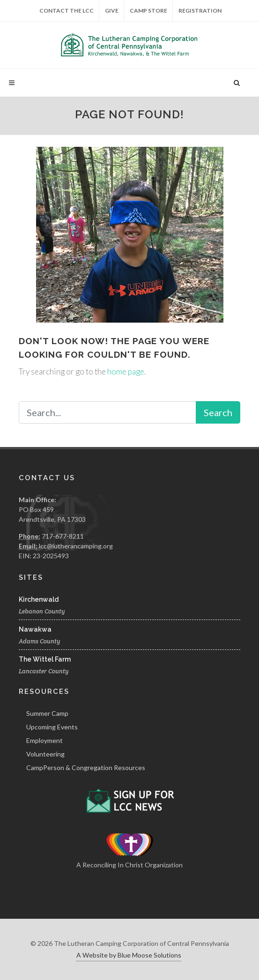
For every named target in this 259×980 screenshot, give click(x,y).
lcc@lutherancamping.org (76, 546)
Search (218, 412)
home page (126, 371)
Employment (44, 740)
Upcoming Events (52, 727)
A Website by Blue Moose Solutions (129, 955)
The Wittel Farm (45, 659)
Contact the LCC (67, 11)
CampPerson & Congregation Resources (86, 767)
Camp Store (148, 11)
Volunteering (45, 754)
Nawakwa (35, 629)
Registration (200, 11)
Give (112, 11)
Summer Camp (47, 713)
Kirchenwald (39, 599)
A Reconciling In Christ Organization (129, 865)
